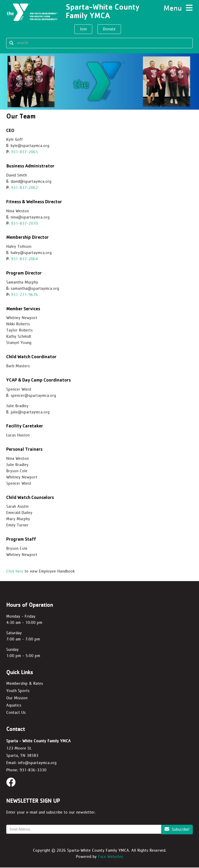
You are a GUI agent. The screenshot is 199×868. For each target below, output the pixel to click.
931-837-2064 (24, 259)
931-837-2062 (24, 188)
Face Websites (111, 857)
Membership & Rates (25, 684)
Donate (109, 29)
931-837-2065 (24, 152)
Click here (15, 572)
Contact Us (16, 713)
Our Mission (17, 698)
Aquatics (14, 706)
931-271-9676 (24, 295)
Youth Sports (18, 691)
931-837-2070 (24, 224)
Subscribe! (177, 830)
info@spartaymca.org (37, 763)
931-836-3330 (33, 770)
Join (83, 29)
